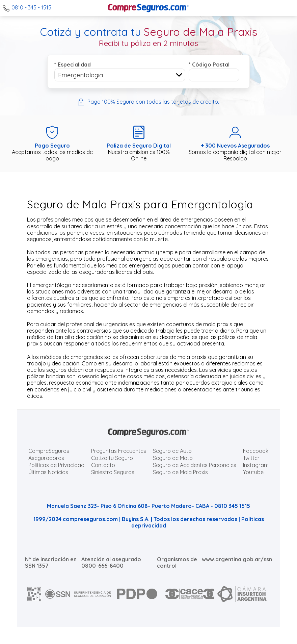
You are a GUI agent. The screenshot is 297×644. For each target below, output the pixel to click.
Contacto (103, 465)
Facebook (256, 451)
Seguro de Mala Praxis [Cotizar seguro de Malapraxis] (180, 472)
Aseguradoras (46, 458)
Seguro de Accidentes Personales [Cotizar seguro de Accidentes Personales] (195, 465)
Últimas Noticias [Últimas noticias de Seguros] (48, 472)
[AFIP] (34, 594)
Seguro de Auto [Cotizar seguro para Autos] (172, 451)
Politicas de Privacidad (56, 465)
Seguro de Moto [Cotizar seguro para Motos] (173, 458)
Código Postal (209, 65)
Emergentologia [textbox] (80, 75)
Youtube (253, 472)
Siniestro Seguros (113, 472)
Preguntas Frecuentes (119, 451)
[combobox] (120, 75)
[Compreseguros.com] (148, 8)
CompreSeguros (49, 451)
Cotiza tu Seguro (112, 458)
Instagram (256, 465)
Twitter (251, 458)
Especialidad (73, 65)
